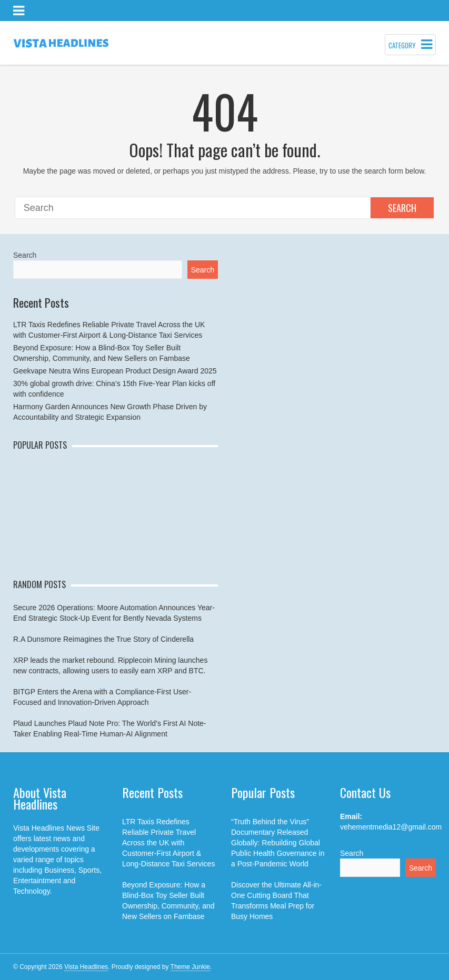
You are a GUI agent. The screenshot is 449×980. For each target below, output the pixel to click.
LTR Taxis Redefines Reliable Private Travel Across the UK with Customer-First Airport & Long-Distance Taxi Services (168, 843)
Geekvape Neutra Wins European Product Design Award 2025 (115, 371)
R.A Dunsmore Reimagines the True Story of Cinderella (103, 639)
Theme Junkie (190, 967)
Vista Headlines (86, 967)
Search (402, 208)
